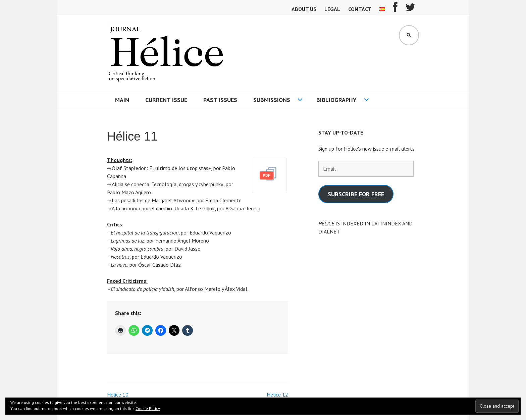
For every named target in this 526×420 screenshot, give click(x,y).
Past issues (220, 100)
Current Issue (166, 100)
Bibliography (336, 100)
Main (122, 100)
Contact (360, 9)
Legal (332, 9)
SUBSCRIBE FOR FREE (356, 194)
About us (304, 9)
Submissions (272, 100)
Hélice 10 (118, 395)
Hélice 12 (277, 395)
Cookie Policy (148, 408)
